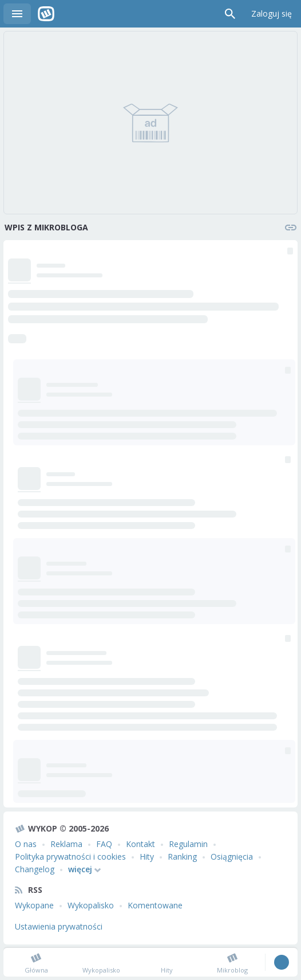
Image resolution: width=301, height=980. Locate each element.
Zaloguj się (272, 13)
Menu (17, 14)
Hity (147, 856)
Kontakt (140, 844)
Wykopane (34, 905)
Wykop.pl (46, 14)
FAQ (104, 844)
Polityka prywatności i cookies (70, 856)
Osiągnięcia (232, 856)
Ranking (182, 856)
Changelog (35, 869)
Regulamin (188, 844)
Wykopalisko (91, 905)
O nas (26, 844)
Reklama (66, 844)
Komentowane (155, 905)
